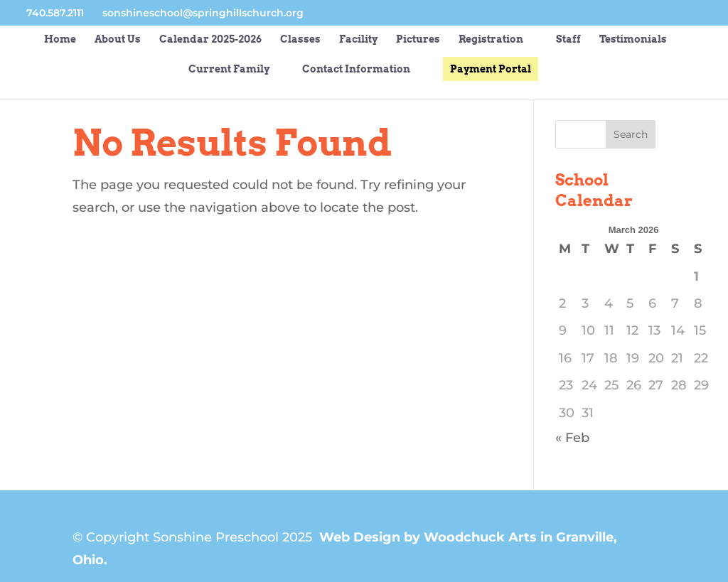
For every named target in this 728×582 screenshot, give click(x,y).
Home (60, 39)
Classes (300, 39)
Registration (491, 39)
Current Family (229, 69)
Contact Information (356, 69)
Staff (568, 39)
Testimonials (633, 39)
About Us (118, 39)
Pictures (418, 39)
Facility (358, 39)
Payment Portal (491, 69)
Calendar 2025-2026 (210, 39)
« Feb (572, 438)
